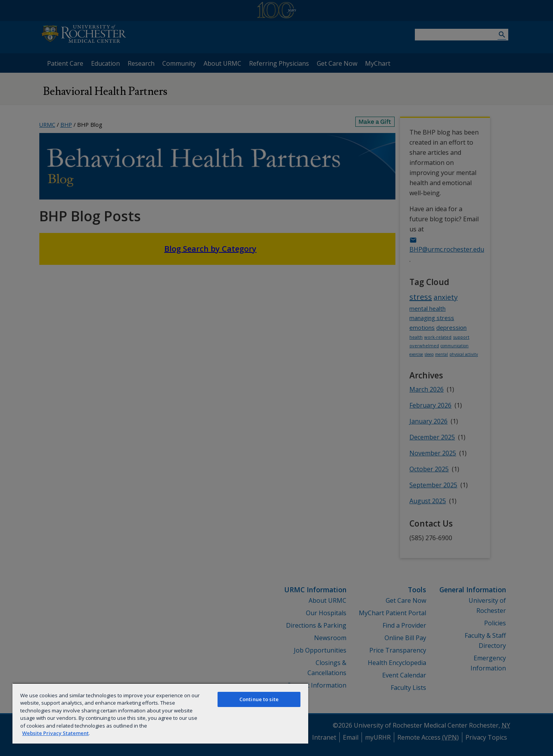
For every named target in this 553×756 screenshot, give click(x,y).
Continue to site (259, 699)
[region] (160, 713)
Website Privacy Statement (55, 733)
